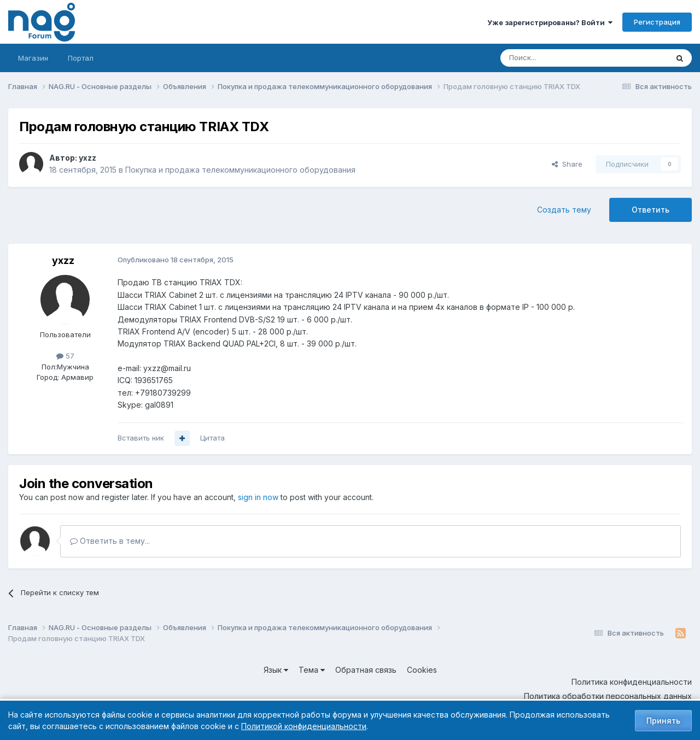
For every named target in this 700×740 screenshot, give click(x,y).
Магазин (33, 58)
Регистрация (657, 22)
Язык (276, 670)
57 (65, 356)
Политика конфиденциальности (632, 682)
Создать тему (564, 210)
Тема (312, 670)
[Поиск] (554, 58)
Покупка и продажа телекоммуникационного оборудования (240, 170)
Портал (81, 58)
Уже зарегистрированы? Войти (550, 22)
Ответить (651, 210)
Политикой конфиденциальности (304, 726)
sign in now (258, 497)
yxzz (87, 158)
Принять (663, 721)
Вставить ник (141, 438)
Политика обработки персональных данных (608, 696)
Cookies (422, 670)
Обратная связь (366, 670)
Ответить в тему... (110, 541)
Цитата (212, 438)
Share (567, 164)
